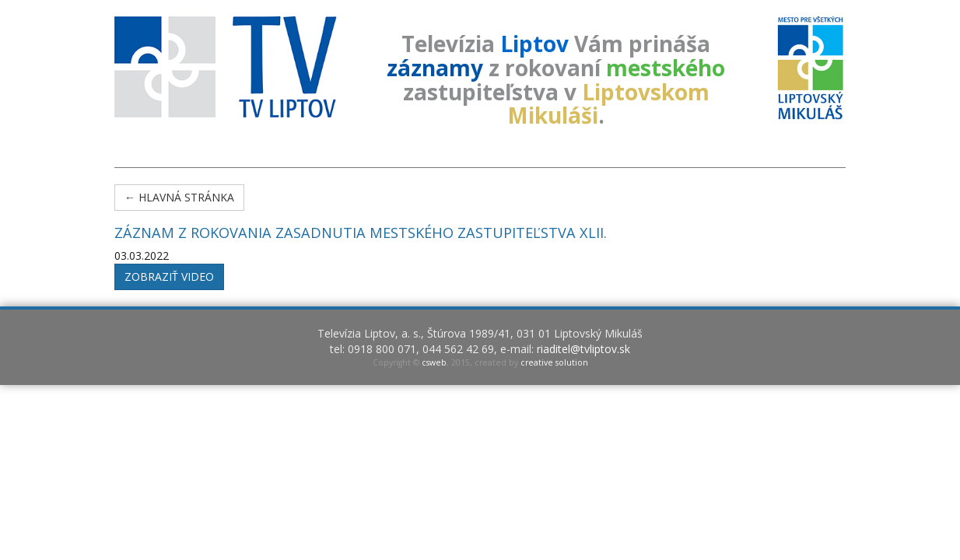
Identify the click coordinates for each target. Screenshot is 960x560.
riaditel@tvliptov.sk (583, 349)
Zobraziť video (169, 276)
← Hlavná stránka (179, 197)
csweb (434, 362)
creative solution (554, 362)
